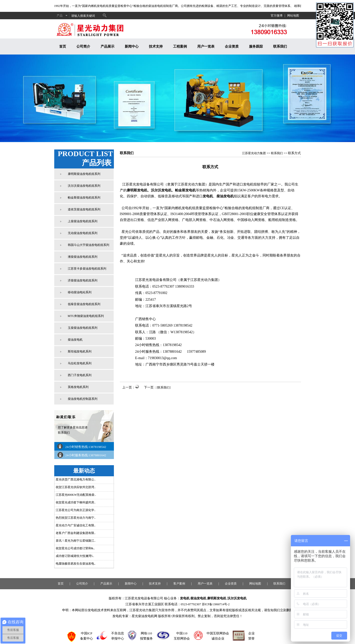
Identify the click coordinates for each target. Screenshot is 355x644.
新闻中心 (132, 46)
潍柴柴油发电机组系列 (83, 257)
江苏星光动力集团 (254, 153)
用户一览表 (206, 46)
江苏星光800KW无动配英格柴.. (76, 495)
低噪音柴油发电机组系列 (84, 304)
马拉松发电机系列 (80, 363)
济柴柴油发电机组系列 (83, 280)
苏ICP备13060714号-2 (216, 604)
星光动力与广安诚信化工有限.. (76, 525)
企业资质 (232, 46)
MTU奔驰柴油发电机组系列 (86, 316)
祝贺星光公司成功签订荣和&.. (75, 548)
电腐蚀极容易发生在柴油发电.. (76, 564)
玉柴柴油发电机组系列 (83, 328)
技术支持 (156, 46)
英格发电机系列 (78, 387)
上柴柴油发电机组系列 (83, 221)
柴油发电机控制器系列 (83, 399)
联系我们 (280, 46)
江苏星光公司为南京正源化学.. (76, 510)
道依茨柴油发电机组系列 (84, 209)
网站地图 (293, 16)
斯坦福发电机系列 (80, 351)
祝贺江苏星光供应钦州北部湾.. (76, 487)
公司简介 (83, 46)
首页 (63, 46)
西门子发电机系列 (80, 375)
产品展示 (107, 46)
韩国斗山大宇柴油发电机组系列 (89, 245)
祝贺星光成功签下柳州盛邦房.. (76, 502)
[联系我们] (164, 387)
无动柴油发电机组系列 (83, 233)
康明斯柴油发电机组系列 (84, 174)
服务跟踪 (256, 46)
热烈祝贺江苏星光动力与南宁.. (76, 518)
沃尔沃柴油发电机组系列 (84, 186)
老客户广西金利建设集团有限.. (76, 533)
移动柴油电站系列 (80, 292)
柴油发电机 (75, 340)
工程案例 (180, 46)
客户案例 (179, 584)
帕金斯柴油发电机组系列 (84, 198)
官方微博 (277, 16)
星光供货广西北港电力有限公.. (76, 479)
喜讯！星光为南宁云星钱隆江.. (76, 541)
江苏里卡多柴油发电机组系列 (87, 269)
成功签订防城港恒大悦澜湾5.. (75, 556)
